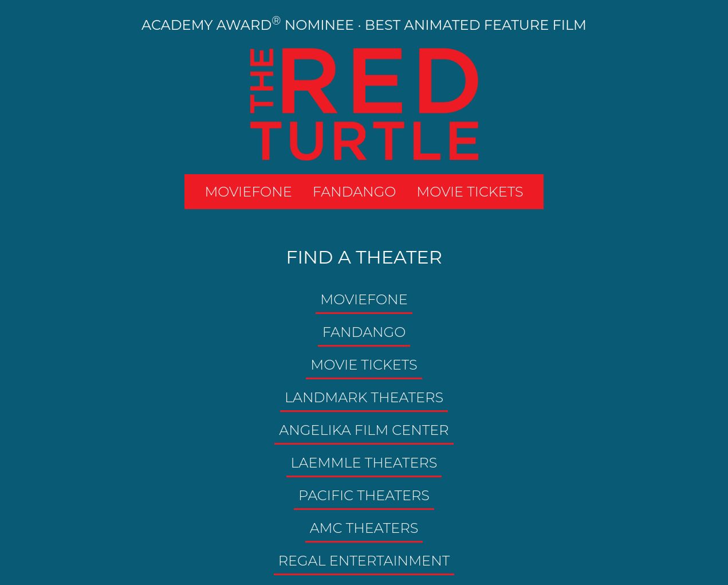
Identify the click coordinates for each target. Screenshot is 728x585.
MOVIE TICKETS (470, 192)
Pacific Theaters (364, 495)
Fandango (364, 332)
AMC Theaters (364, 528)
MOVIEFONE (248, 192)
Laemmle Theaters (364, 463)
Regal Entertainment (364, 561)
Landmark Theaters (364, 397)
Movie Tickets (364, 365)
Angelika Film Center (364, 430)
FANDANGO (355, 192)
